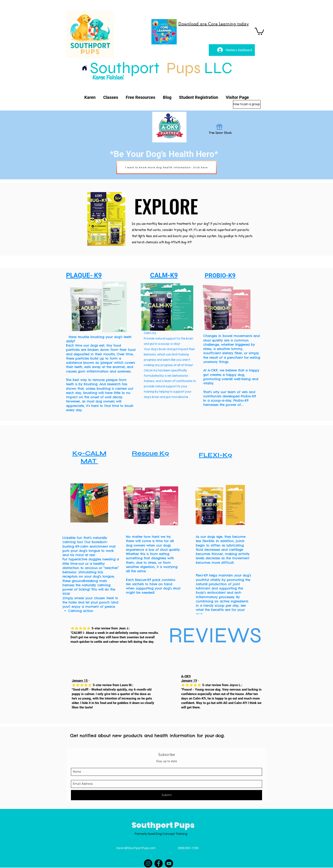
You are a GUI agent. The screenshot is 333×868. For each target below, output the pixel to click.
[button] (259, 31)
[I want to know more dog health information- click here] (166, 167)
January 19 (189, 681)
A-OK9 (186, 676)
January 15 (80, 681)
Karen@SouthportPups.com (136, 848)
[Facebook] (159, 863)
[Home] (85, 68)
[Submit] (166, 795)
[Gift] (219, 127)
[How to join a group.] (247, 104)
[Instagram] (148, 863)
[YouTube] (169, 863)
